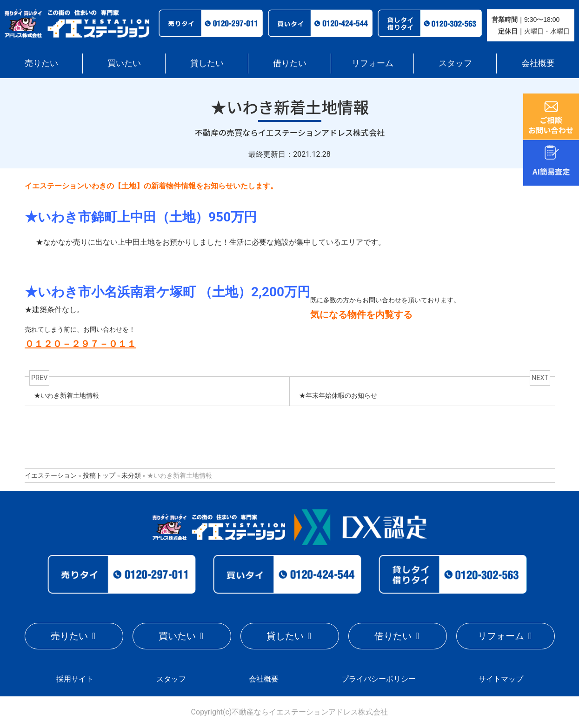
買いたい (124, 63)
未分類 (131, 475)
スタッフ (455, 63)
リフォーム (373, 63)
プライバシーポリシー (379, 678)
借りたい (290, 63)
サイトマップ (501, 678)
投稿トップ (99, 475)
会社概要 (538, 63)
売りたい (41, 63)
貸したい (207, 63)
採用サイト (74, 678)
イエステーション (51, 475)
